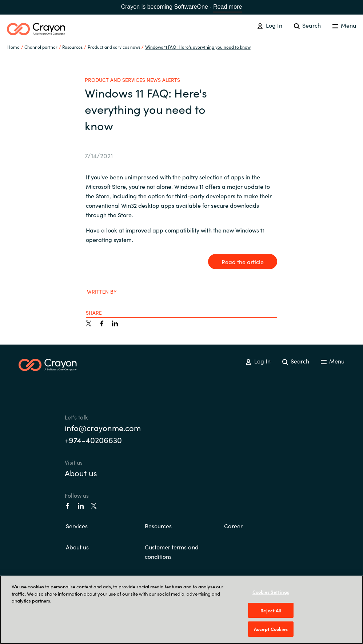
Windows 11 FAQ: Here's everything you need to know (198, 47)
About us (81, 473)
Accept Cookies (271, 629)
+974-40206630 (93, 440)
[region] (181, 610)
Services (77, 526)
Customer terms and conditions (172, 552)
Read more (228, 7)
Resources (158, 526)
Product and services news (114, 47)
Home (13, 47)
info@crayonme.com (103, 428)
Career (233, 526)
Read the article (243, 262)
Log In (270, 25)
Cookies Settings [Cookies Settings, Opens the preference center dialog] (271, 592)
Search (307, 25)
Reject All (271, 610)
